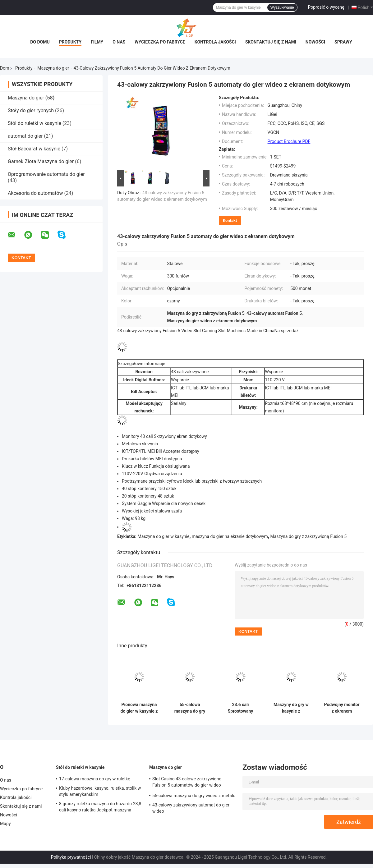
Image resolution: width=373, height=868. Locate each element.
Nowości (315, 42)
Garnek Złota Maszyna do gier (41, 161)
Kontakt (230, 220)
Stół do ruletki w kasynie (35, 123)
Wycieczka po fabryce (160, 42)
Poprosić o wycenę (326, 7)
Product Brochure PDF (289, 141)
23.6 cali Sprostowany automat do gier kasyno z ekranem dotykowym (240, 708)
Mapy (5, 824)
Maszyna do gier (53, 68)
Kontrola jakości (215, 42)
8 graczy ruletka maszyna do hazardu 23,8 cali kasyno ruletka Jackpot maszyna (100, 807)
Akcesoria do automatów (35, 193)
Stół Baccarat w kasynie (34, 149)
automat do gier (25, 136)
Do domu (40, 42)
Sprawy (343, 42)
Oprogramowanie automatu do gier (46, 174)
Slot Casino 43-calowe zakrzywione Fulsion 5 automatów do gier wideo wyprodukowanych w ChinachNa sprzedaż (193, 783)
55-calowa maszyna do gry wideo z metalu (190, 708)
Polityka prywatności (71, 857)
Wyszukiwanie (282, 7)
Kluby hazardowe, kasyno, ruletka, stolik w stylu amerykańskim (100, 791)
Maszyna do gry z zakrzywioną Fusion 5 (308, 536)
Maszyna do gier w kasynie (164, 536)
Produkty (70, 42)
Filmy (97, 42)
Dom (5, 68)
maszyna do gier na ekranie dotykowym (230, 536)
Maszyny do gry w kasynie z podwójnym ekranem (291, 708)
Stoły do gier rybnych (31, 110)
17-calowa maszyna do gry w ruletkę (95, 779)
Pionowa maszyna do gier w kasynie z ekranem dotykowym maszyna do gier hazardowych (139, 708)
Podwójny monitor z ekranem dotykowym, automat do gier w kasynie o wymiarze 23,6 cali (342, 708)
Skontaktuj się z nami (271, 42)
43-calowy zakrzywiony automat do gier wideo (191, 808)
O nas (119, 42)
